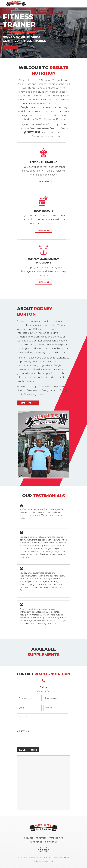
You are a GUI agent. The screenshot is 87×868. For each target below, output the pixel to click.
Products (41, 838)
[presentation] (35, 739)
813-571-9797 (43, 691)
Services (29, 838)
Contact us (51, 842)
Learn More (43, 182)
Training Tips (56, 838)
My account (36, 842)
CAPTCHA (23, 731)
